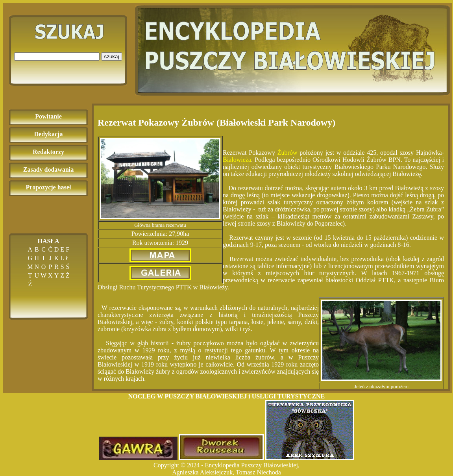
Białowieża (237, 160)
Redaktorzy (48, 152)
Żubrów (288, 153)
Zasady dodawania (49, 169)
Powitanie (48, 116)
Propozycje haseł (49, 187)
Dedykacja (49, 134)
